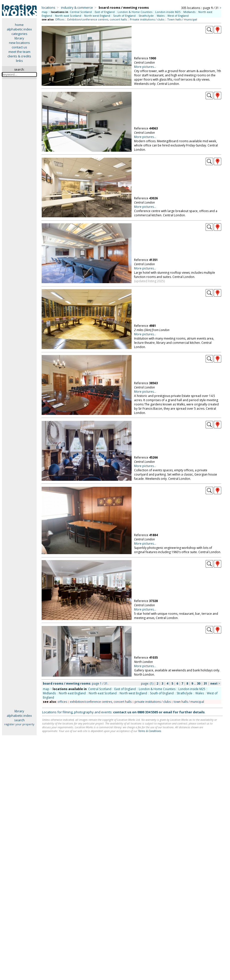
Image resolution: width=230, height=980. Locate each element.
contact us (19, 47)
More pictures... (145, 67)
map (45, 12)
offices (62, 702)
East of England (105, 12)
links (19, 61)
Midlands (189, 12)
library (19, 38)
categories (19, 34)
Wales (161, 16)
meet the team (19, 52)
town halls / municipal (189, 702)
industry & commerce (77, 7)
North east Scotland (68, 16)
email (168, 712)
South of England (124, 16)
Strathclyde (146, 16)
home (19, 25)
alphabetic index (19, 29)
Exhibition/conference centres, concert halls (97, 19)
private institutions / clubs (153, 702)
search (19, 720)
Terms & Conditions (150, 731)
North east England (72, 693)
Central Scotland (81, 12)
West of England (178, 16)
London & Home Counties (135, 12)
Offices (60, 19)
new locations (19, 43)
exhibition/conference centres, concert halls (101, 702)
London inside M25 (168, 12)
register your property (19, 724)
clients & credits (19, 56)
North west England (97, 16)
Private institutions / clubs (147, 19)
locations (48, 7)
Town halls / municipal (182, 19)
